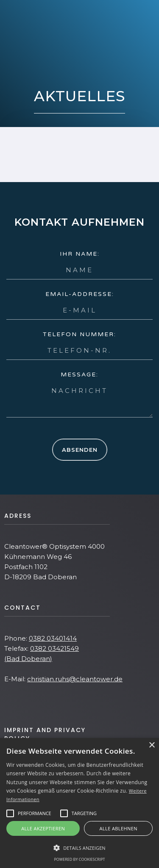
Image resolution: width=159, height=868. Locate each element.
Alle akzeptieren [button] (43, 828)
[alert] (79, 803)
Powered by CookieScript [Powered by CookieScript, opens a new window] (79, 859)
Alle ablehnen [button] (119, 828)
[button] (35, 813)
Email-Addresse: (80, 294)
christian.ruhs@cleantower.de (75, 679)
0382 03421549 (54, 648)
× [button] (152, 745)
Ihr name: (80, 254)
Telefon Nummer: (79, 334)
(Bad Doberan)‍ (28, 659)
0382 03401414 (53, 638)
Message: (79, 375)
